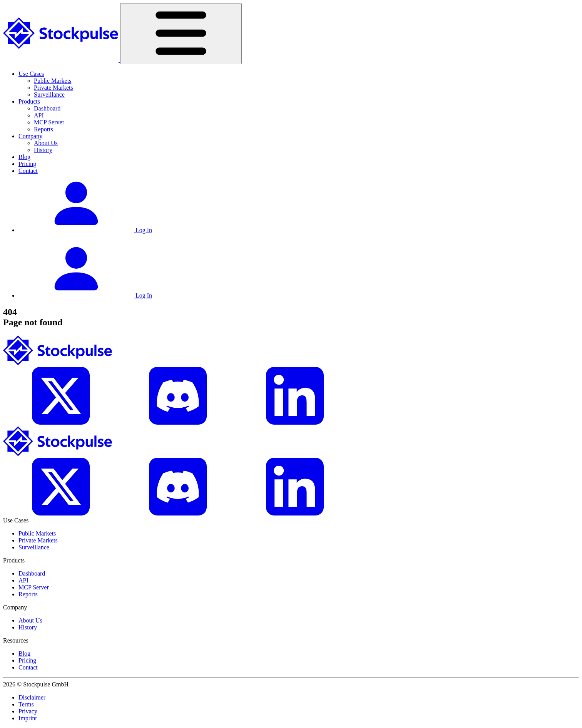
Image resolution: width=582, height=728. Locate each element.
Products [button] (29, 101)
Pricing (27, 164)
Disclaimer (32, 697)
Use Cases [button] (31, 74)
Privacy (28, 711)
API (39, 115)
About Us (46, 143)
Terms (26, 704)
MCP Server (49, 122)
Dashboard (47, 108)
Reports (43, 129)
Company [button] (30, 136)
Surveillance (49, 95)
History (43, 150)
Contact (28, 171)
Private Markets (54, 88)
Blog (24, 157)
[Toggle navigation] (181, 34)
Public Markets (53, 81)
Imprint (28, 718)
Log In (85, 230)
